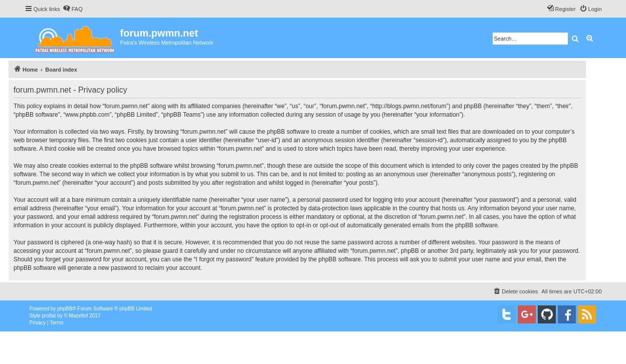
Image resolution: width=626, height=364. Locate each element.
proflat (49, 316)
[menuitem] (73, 9)
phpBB (65, 309)
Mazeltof (79, 316)
